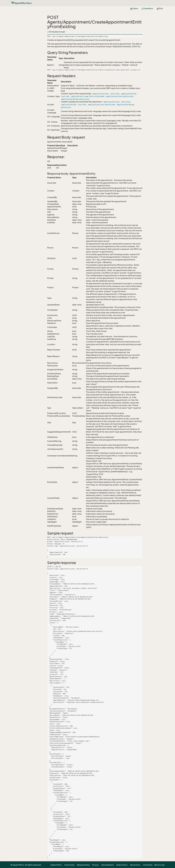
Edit (160, 8)
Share (134, 8)
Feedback (147, 8)
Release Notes (83, 865)
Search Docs (122, 865)
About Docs (135, 865)
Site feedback (108, 865)
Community (69, 865)
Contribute (148, 865)
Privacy (95, 865)
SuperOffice (56, 865)
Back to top (159, 865)
